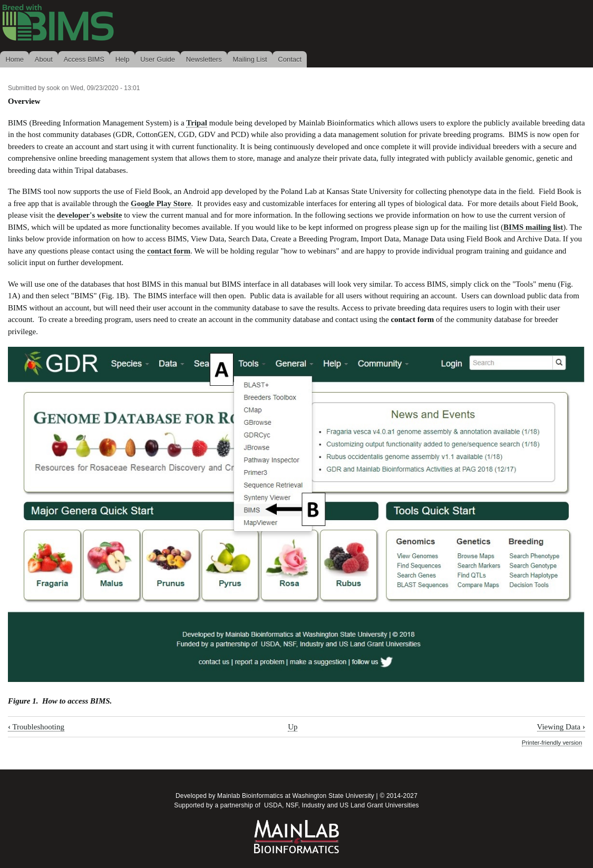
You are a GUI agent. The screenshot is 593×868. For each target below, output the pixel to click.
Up (293, 727)
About (44, 59)
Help (123, 59)
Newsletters (204, 59)
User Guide (158, 59)
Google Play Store (161, 203)
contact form (169, 251)
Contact (290, 59)
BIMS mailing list (533, 227)
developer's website (90, 215)
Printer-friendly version (552, 743)
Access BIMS (84, 59)
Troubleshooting (36, 727)
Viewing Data (561, 727)
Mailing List (250, 59)
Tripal (197, 123)
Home (14, 59)
